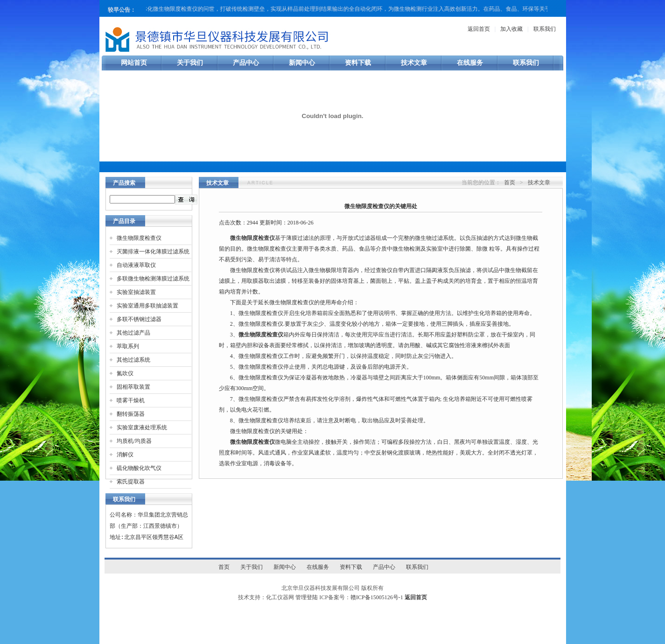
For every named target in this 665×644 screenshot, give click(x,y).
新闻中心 (302, 63)
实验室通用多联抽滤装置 (147, 306)
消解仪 (125, 455)
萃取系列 (128, 346)
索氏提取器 (131, 482)
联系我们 (545, 29)
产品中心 (246, 63)
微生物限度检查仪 (139, 238)
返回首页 (479, 29)
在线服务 (470, 63)
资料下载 (358, 63)
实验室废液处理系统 (142, 427)
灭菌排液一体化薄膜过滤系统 (153, 252)
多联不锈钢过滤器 (139, 319)
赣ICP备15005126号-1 (377, 597)
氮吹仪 (125, 373)
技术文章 (414, 63)
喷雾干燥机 (131, 400)
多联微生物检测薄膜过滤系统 (153, 279)
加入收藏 (511, 29)
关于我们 (190, 63)
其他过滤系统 (133, 360)
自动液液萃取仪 (136, 265)
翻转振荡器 (131, 414)
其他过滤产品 (133, 333)
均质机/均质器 (134, 441)
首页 (510, 182)
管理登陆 (307, 597)
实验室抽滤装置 (136, 292)
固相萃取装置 (133, 387)
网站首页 (134, 63)
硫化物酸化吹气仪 (139, 468)
